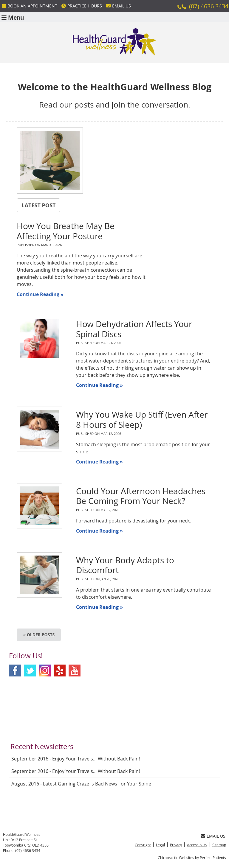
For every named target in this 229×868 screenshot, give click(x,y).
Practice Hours (82, 6)
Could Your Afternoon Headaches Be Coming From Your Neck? (141, 496)
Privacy (176, 845)
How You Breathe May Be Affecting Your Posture (66, 231)
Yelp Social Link (60, 671)
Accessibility (197, 845)
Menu (13, 17)
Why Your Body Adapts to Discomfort (125, 565)
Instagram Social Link (45, 671)
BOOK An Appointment (30, 6)
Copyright (143, 845)
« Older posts (39, 635)
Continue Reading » (40, 294)
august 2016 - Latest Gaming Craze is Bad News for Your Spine (81, 784)
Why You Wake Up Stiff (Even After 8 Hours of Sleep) (142, 420)
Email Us (119, 6)
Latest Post (38, 205)
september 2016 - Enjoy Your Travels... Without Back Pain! (76, 759)
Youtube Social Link (75, 671)
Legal (160, 845)
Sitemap (219, 845)
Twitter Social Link (30, 671)
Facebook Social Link (15, 671)
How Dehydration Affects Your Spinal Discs (134, 329)
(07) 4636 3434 (209, 6)
